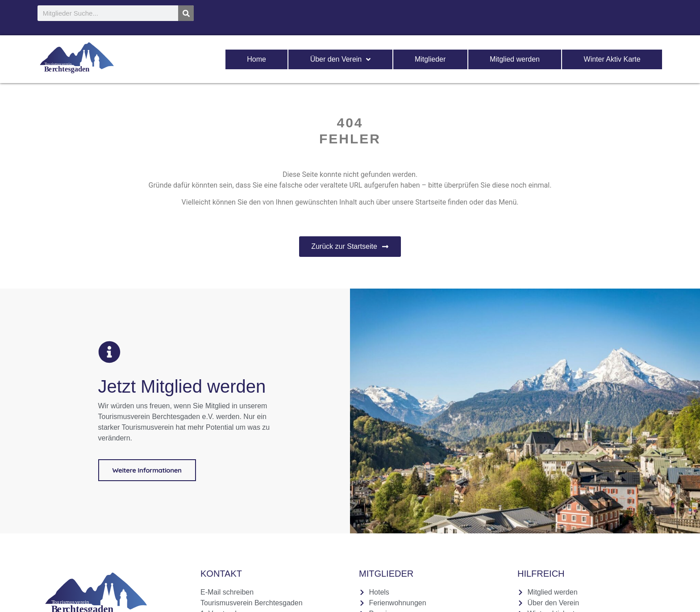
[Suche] (186, 13)
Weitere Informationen (147, 470)
